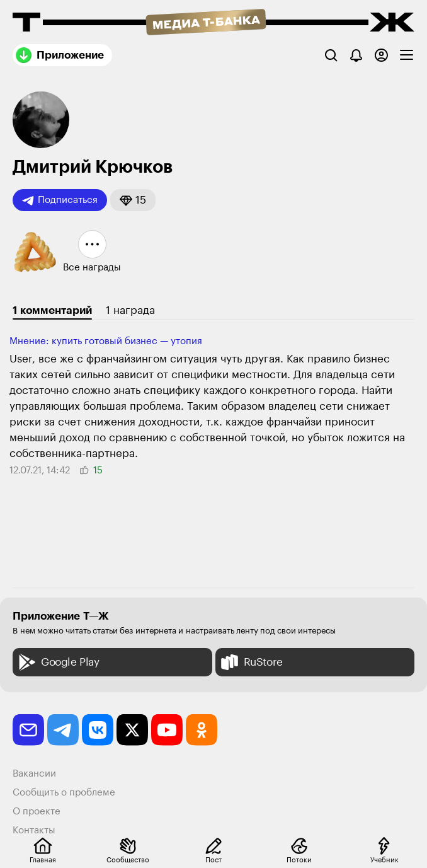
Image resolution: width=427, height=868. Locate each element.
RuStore (251, 662)
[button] (133, 200)
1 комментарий (52, 310)
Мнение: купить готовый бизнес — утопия (106, 341)
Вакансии (34, 774)
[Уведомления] (356, 55)
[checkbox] (407, 55)
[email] (28, 730)
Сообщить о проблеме (64, 793)
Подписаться (60, 200)
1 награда (130, 310)
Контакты (34, 830)
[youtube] (167, 730)
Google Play (58, 662)
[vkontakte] (98, 730)
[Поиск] (331, 55)
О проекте (37, 812)
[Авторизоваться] (381, 55)
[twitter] (132, 730)
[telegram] (63, 730)
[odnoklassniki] (202, 730)
